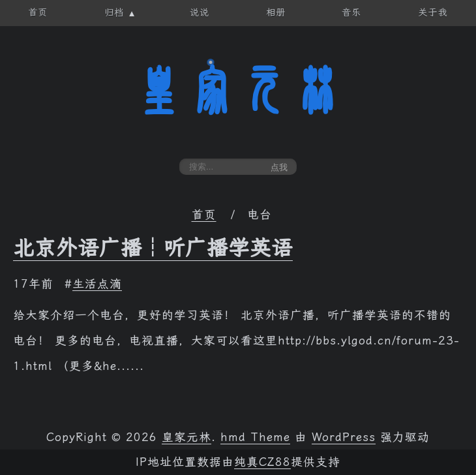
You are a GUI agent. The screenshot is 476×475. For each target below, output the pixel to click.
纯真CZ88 (262, 462)
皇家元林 (238, 91)
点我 (279, 167)
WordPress (344, 437)
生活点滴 (97, 284)
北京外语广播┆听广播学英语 (153, 248)
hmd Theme (255, 437)
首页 (204, 215)
